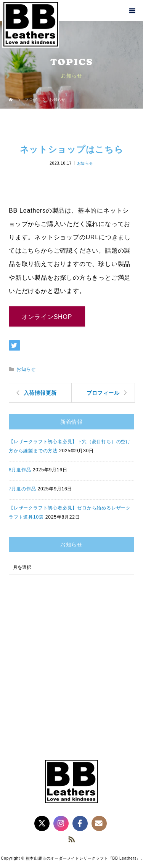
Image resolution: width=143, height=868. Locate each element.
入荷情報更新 (40, 393)
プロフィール (103, 393)
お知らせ (85, 163)
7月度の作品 (22, 489)
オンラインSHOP (47, 317)
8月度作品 (20, 470)
